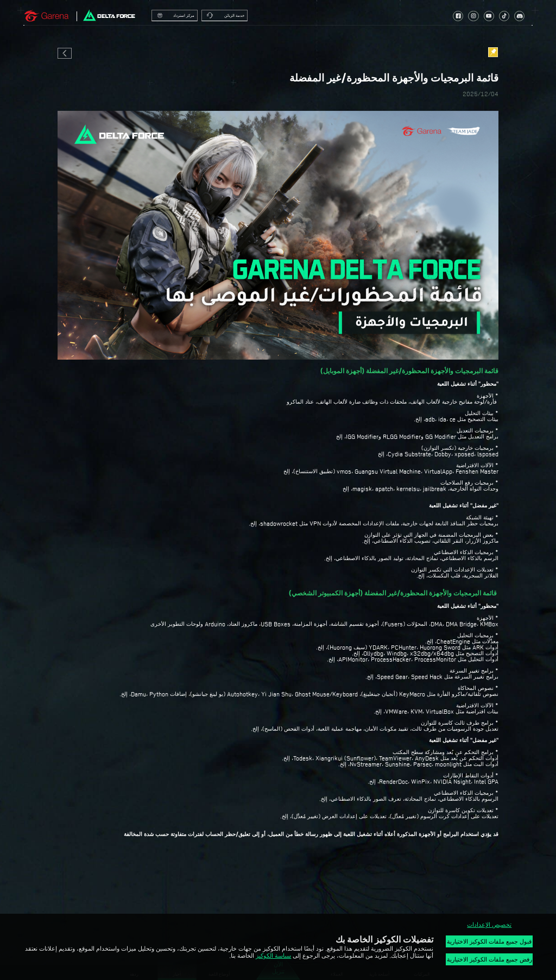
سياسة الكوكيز (273, 956)
